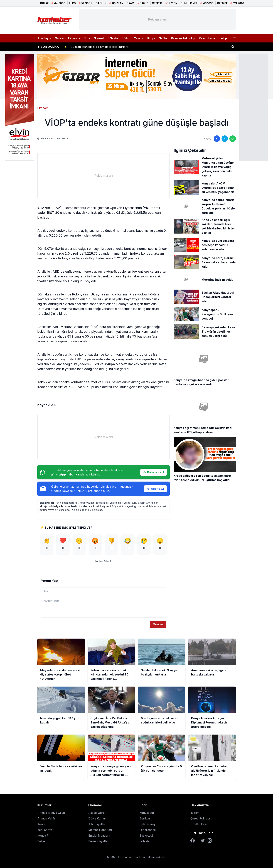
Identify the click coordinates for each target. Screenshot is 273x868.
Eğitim (126, 38)
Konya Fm (44, 836)
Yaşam (138, 38)
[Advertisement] (254, 107)
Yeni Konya (45, 830)
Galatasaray (147, 824)
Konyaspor (147, 813)
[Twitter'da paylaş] (225, 139)
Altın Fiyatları (97, 824)
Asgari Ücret (97, 813)
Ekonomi (74, 38)
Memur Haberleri (100, 830)
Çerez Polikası (200, 819)
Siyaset (99, 38)
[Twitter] (203, 841)
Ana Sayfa (44, 38)
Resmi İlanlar (207, 38)
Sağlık (163, 38)
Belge (41, 841)
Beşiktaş (145, 819)
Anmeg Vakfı (46, 819)
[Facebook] (193, 841)
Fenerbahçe (148, 830)
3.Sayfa (113, 38)
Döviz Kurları (97, 819)
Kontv (41, 824)
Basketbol (146, 836)
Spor (87, 38)
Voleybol (145, 841)
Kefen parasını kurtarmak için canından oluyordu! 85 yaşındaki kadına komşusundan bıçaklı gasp (133, 47)
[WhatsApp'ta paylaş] (233, 139)
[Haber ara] (233, 47)
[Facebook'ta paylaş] (217, 139)
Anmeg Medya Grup (51, 813)
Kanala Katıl (154, 472)
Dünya (151, 38)
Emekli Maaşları (99, 836)
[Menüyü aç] (234, 38)
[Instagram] (210, 841)
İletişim (225, 38)
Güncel (60, 38)
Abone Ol (155, 489)
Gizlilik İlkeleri (199, 824)
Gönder (158, 624)
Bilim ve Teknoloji (183, 38)
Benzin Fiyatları (99, 841)
